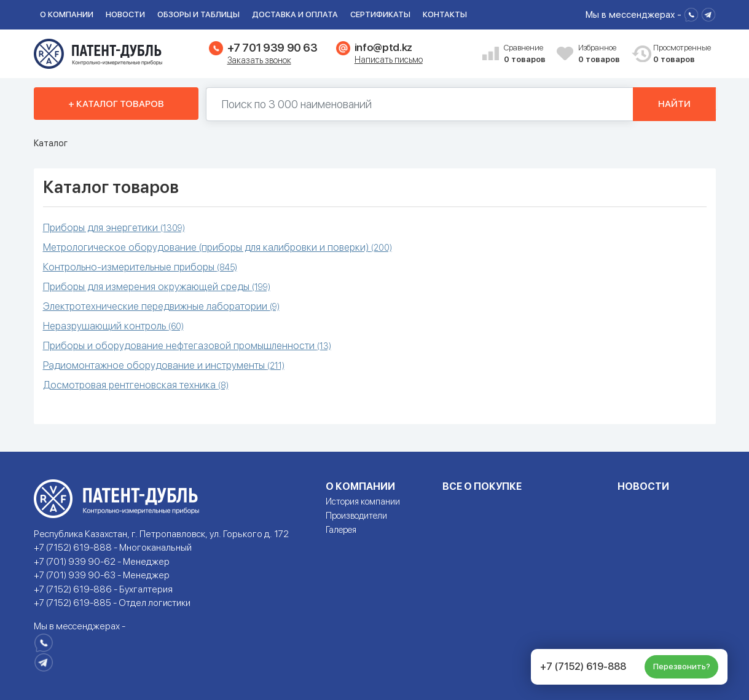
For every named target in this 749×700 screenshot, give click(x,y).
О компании (67, 14)
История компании (363, 501)
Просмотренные (675, 54)
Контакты (445, 14)
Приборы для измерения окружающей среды (157, 287)
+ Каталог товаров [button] (116, 104)
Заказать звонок (259, 60)
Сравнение (526, 54)
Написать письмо (389, 60)
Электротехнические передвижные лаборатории (161, 306)
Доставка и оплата (295, 14)
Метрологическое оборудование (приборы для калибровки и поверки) (218, 247)
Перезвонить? (682, 667)
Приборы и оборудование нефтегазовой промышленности (187, 346)
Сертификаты (380, 14)
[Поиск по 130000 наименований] (420, 104)
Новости (125, 14)
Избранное (600, 54)
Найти (674, 104)
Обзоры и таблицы (198, 14)
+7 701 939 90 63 (273, 48)
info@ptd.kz (383, 47)
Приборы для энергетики (114, 228)
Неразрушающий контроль (113, 326)
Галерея (341, 530)
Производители (356, 516)
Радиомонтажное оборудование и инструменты (164, 365)
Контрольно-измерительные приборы (140, 267)
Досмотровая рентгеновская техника (136, 385)
